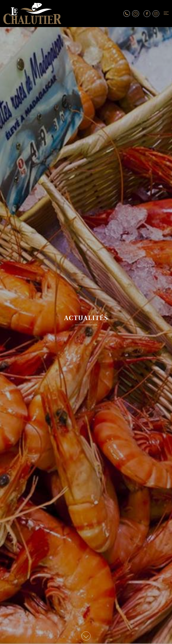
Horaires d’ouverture (138, 14)
